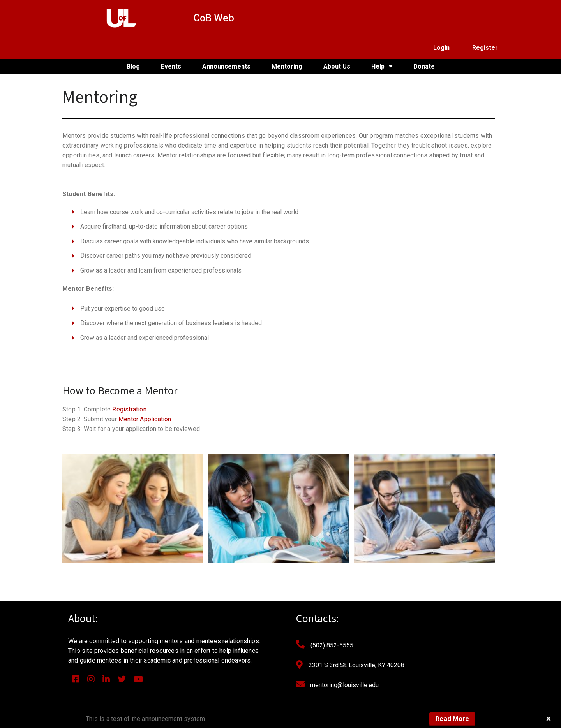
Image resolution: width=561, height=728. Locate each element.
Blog (133, 44)
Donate (424, 44)
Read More (452, 719)
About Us (337, 44)
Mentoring (287, 44)
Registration (129, 387)
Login (441, 18)
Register (485, 18)
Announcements (226, 44)
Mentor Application (145, 397)
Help (382, 44)
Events (171, 44)
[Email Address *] (432, 625)
